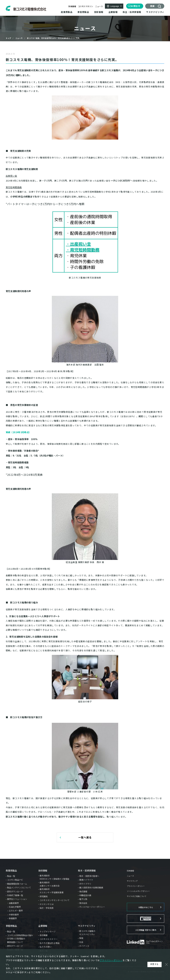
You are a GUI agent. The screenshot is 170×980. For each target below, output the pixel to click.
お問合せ (136, 6)
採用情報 (72, 6)
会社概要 (44, 935)
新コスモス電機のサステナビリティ (87, 933)
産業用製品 (11, 871)
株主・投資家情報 (87, 871)
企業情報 (43, 926)
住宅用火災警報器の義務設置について (16, 940)
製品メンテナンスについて (19, 888)
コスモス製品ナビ (15, 880)
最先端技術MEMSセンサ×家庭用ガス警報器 (54, 877)
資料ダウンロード (15, 892)
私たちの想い (46, 947)
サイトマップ (132, 881)
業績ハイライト (86, 880)
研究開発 (44, 896)
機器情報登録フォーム (17, 884)
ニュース (99, 6)
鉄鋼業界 (13, 918)
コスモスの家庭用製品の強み (20, 935)
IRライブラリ (85, 884)
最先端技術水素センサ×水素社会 (50, 884)
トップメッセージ (48, 932)
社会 (81, 942)
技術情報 (43, 871)
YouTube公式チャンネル (154, 942)
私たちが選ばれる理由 (50, 943)
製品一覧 (11, 876)
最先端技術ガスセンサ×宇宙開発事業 (52, 891)
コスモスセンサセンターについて (55, 900)
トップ (8, 38)
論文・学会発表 (47, 908)
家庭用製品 (11, 926)
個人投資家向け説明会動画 (91, 888)
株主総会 (83, 903)
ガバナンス (84, 946)
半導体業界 (14, 915)
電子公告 (83, 899)
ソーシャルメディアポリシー (138, 891)
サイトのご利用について (137, 896)
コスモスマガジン (86, 6)
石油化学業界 (15, 907)
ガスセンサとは (47, 904)
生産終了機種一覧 (15, 895)
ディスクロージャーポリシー (92, 907)
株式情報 (83, 892)
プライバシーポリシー (136, 886)
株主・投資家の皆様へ (89, 876)
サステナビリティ (87, 926)
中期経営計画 (85, 895)
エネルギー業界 (16, 911)
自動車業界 (14, 903)
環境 (81, 938)
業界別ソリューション (17, 899)
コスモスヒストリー (49, 939)
